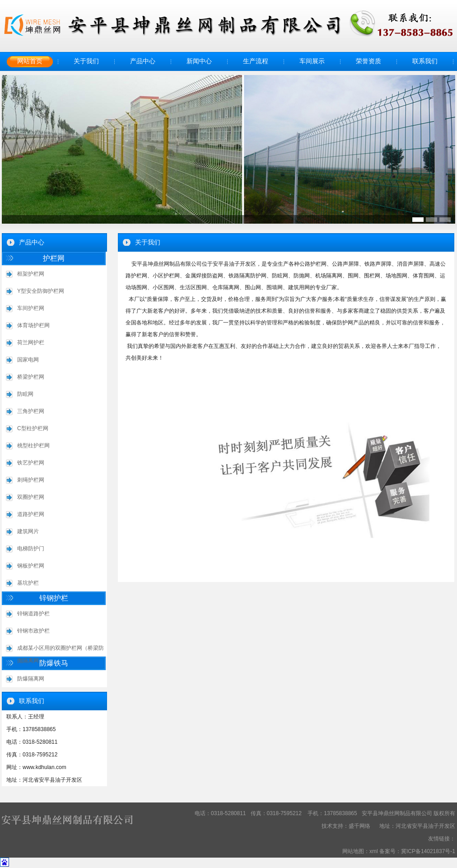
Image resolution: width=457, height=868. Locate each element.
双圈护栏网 (31, 497)
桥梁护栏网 (31, 377)
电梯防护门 (31, 549)
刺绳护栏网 (31, 480)
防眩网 (25, 394)
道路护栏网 (31, 514)
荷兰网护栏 (31, 343)
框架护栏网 (31, 274)
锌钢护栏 (54, 598)
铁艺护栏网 (31, 463)
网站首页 (30, 61)
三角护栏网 (31, 411)
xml (374, 851)
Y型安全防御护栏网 (41, 291)
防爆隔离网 (31, 679)
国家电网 (28, 360)
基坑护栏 (28, 583)
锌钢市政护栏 (33, 631)
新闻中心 (199, 61)
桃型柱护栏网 (33, 446)
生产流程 (256, 61)
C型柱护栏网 (33, 428)
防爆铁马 (54, 663)
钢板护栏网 (31, 566)
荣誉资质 (368, 61)
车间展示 (312, 61)
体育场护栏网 (33, 325)
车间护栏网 (31, 308)
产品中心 (143, 61)
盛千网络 (359, 826)
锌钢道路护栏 (33, 614)
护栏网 (54, 258)
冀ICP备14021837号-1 (428, 851)
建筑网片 (28, 531)
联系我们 (425, 61)
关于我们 (86, 61)
